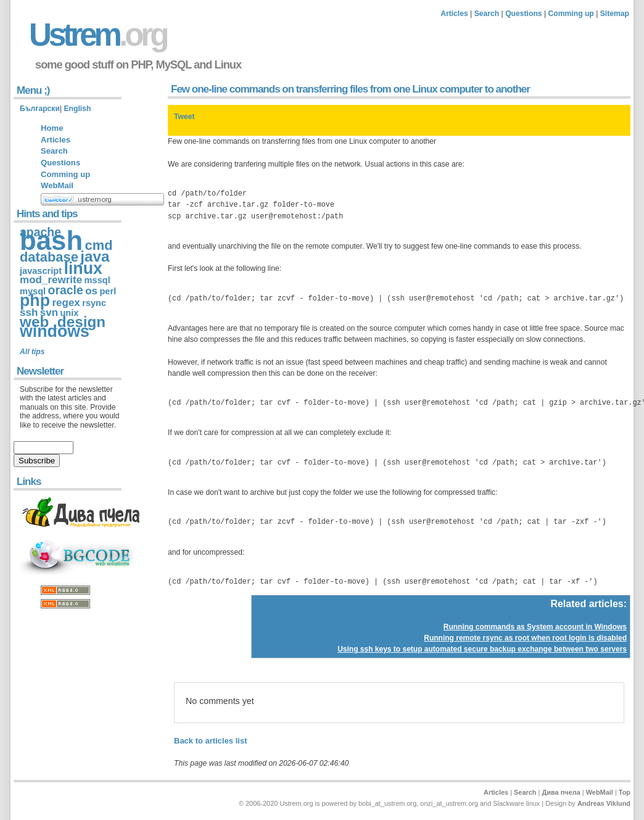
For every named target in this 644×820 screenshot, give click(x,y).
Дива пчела (561, 792)
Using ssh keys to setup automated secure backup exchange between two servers (482, 649)
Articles (454, 14)
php (35, 300)
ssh (29, 313)
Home (52, 128)
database (49, 257)
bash (51, 240)
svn (49, 313)
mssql (97, 280)
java (95, 256)
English (77, 109)
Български (40, 109)
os (91, 291)
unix (69, 313)
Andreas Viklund (604, 803)
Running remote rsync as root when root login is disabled (525, 638)
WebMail (57, 185)
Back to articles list (211, 741)
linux (83, 268)
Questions (523, 14)
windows (55, 331)
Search (487, 14)
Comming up (571, 14)
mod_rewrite (51, 280)
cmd (99, 245)
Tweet (184, 117)
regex (66, 303)
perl (108, 291)
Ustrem (97, 35)
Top (625, 792)
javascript (41, 271)
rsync (94, 303)
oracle (66, 290)
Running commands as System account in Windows (535, 627)
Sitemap (615, 14)
